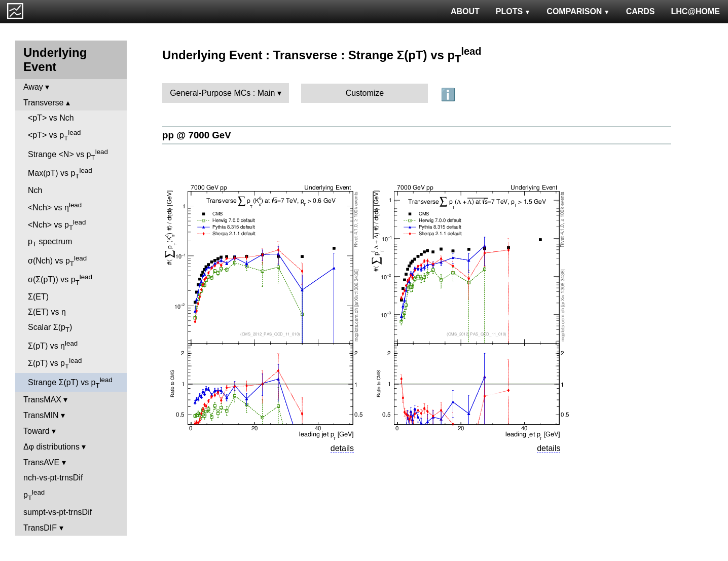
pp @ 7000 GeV (197, 135)
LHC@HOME (696, 11)
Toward (37, 431)
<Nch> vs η (55, 207)
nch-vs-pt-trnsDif (53, 478)
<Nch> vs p (57, 225)
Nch (35, 190)
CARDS (641, 11)
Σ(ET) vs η (47, 312)
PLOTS (513, 11)
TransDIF (40, 528)
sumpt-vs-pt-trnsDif (58, 512)
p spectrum (50, 242)
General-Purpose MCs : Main (222, 93)
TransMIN (41, 415)
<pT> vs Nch (51, 118)
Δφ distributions (51, 447)
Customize (365, 93)
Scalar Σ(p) (50, 328)
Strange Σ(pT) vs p (70, 383)
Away (33, 87)
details (342, 448)
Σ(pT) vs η (53, 345)
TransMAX (42, 400)
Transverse (43, 103)
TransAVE (41, 462)
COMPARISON (578, 11)
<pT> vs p (54, 135)
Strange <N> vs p (68, 155)
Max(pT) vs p (60, 173)
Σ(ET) (38, 297)
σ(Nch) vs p (57, 261)
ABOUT (465, 11)
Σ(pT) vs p (55, 363)
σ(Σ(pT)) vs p (60, 280)
